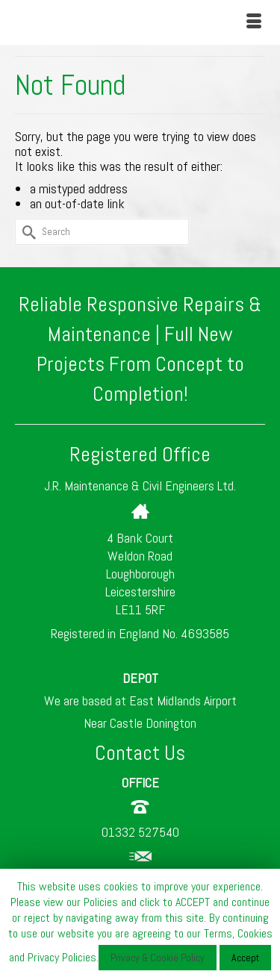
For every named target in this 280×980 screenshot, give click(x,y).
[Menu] (254, 22)
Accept (245, 958)
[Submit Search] (26, 232)
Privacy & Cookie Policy (158, 958)
